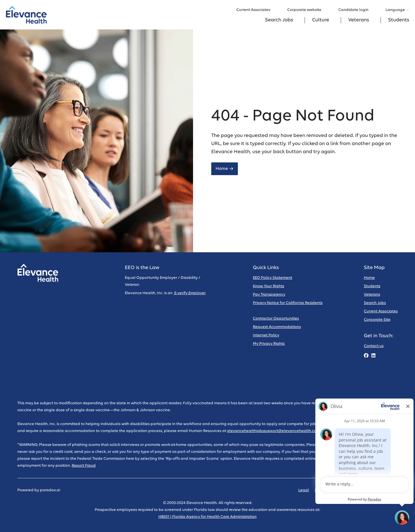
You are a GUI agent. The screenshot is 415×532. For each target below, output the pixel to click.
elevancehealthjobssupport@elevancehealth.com (273, 431)
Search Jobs (279, 20)
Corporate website (307, 10)
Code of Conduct (361, 490)
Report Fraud (84, 466)
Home (225, 169)
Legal (304, 490)
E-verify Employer (190, 293)
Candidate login (356, 10)
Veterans (359, 20)
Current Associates (256, 10)
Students (399, 20)
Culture (321, 20)
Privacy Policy (327, 490)
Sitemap (390, 490)
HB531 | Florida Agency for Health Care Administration (208, 517)
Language (397, 10)
